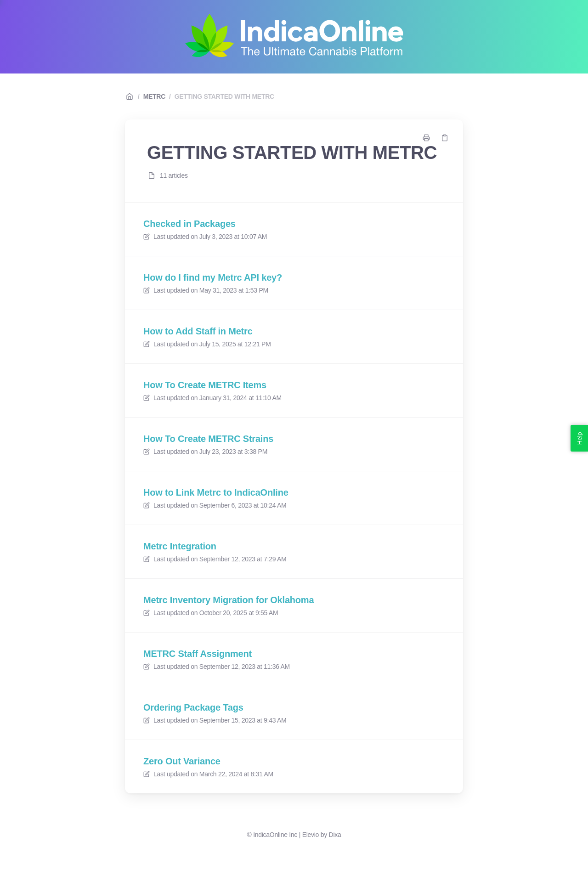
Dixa (335, 835)
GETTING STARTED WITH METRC (224, 96)
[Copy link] (445, 138)
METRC (154, 96)
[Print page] (426, 138)
